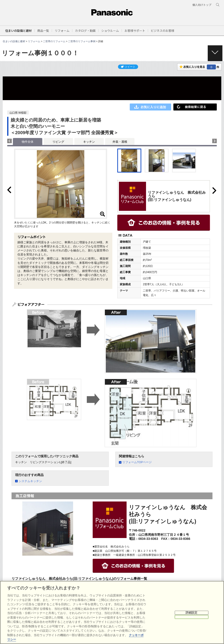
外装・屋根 (120, 142)
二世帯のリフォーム (54, 41)
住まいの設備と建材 (18, 31)
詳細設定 (192, 613)
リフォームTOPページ (137, 462)
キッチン (89, 142)
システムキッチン (30, 481)
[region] (112, 612)
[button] (43, 31)
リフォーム (34, 41)
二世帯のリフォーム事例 (82, 41)
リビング (58, 142)
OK (191, 617)
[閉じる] (219, 612)
